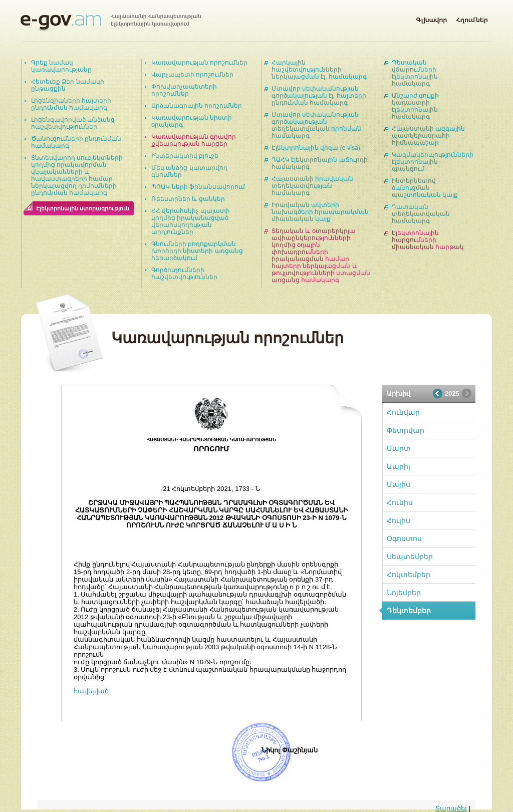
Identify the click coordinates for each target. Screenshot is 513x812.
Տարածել (451, 808)
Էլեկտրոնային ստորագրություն (83, 208)
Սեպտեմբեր (410, 557)
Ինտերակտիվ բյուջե (185, 156)
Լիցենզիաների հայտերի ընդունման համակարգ (71, 104)
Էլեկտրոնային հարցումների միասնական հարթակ (428, 240)
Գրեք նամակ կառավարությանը (61, 66)
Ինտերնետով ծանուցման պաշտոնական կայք (425, 188)
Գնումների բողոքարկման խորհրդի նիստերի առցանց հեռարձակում (197, 251)
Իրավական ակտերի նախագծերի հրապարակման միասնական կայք (320, 212)
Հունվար (403, 412)
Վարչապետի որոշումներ (192, 75)
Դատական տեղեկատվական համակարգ (421, 214)
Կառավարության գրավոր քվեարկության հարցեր (194, 140)
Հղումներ (472, 18)
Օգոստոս (404, 538)
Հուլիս (399, 520)
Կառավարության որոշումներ (199, 63)
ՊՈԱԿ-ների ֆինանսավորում (198, 187)
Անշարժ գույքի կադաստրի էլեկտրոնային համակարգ (415, 106)
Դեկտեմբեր (409, 611)
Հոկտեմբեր (409, 575)
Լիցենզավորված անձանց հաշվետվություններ (73, 123)
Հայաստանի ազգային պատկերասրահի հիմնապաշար (428, 136)
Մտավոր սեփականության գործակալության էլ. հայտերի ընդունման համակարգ (319, 96)
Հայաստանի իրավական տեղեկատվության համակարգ (312, 186)
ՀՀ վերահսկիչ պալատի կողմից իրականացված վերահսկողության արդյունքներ (191, 221)
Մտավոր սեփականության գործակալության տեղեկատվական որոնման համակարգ (316, 125)
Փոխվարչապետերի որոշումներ (184, 90)
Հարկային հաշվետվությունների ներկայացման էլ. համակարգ (319, 70)
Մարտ (399, 448)
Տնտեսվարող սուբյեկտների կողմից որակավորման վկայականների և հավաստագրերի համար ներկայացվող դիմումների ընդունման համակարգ (77, 175)
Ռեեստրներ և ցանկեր (188, 199)
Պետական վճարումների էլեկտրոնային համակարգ (415, 73)
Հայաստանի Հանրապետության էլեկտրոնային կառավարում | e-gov (111, 23)
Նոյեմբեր (404, 593)
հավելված (91, 691)
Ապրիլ (399, 466)
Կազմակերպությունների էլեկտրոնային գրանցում (433, 162)
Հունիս (400, 502)
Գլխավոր (431, 18)
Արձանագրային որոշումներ (197, 106)
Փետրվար (406, 430)
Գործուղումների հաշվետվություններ (184, 274)
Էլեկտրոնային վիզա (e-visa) (316, 148)
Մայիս (399, 484)
